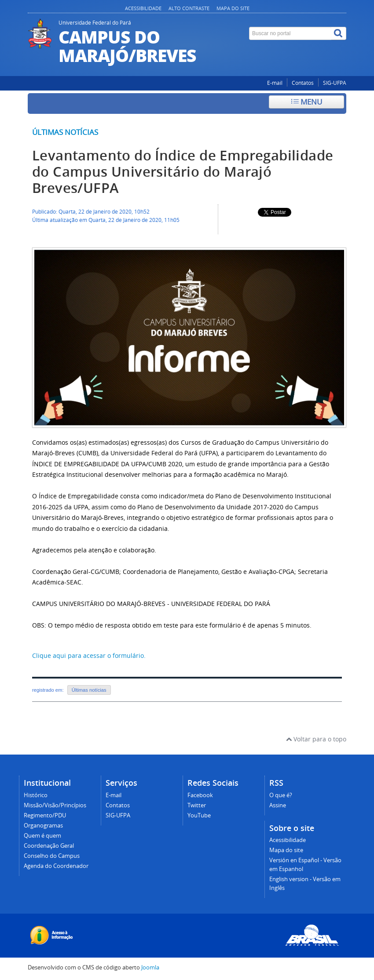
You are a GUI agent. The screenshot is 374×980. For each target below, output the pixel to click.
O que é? (281, 795)
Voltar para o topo (316, 739)
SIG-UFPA (335, 83)
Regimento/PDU (45, 815)
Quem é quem (42, 836)
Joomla (150, 967)
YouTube (199, 815)
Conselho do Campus (52, 856)
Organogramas (43, 826)
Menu (307, 102)
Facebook (200, 795)
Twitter (197, 805)
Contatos (303, 83)
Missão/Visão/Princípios (55, 805)
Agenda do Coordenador (56, 866)
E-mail (275, 83)
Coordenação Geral (49, 846)
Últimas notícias (65, 132)
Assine (278, 805)
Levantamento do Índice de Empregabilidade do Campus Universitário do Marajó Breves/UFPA (183, 172)
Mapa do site (233, 8)
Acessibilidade (143, 8)
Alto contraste (189, 8)
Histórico (36, 795)
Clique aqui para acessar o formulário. (89, 655)
